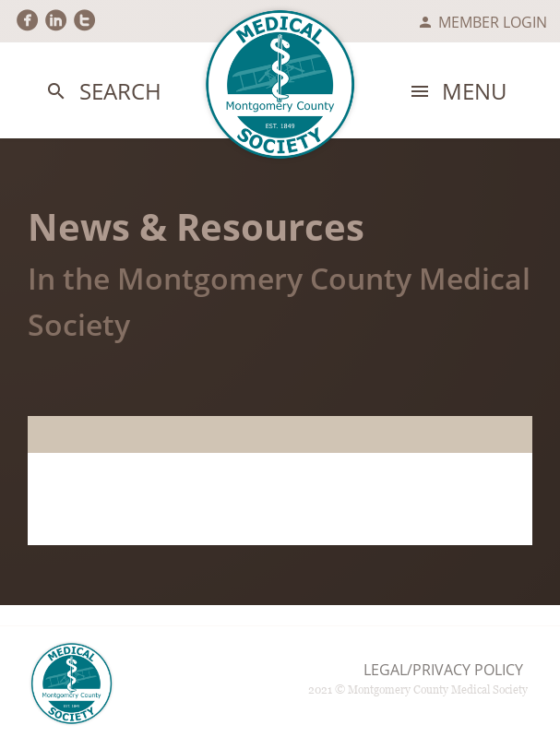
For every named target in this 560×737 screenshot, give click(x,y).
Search (103, 92)
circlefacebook (27, 20)
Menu (458, 92)
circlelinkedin (56, 20)
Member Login (482, 22)
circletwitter (84, 20)
